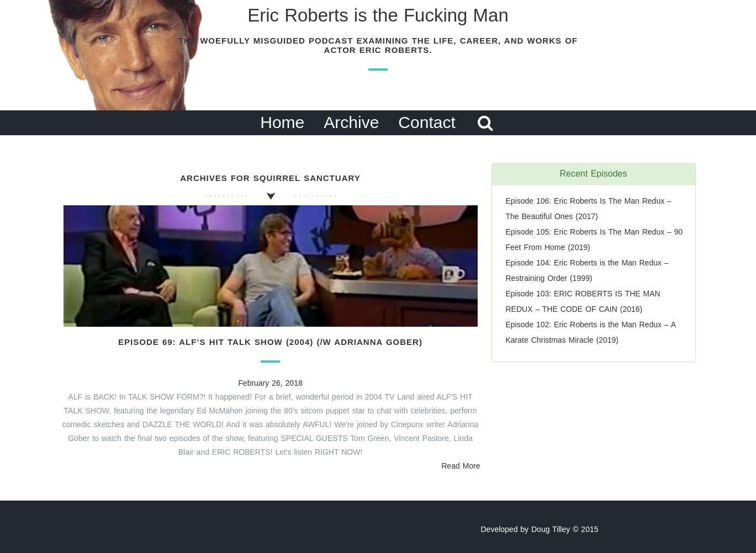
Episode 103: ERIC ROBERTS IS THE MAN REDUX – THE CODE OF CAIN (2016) (583, 301)
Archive (351, 122)
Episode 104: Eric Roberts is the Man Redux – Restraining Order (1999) (587, 270)
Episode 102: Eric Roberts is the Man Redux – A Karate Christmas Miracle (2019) (591, 332)
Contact (427, 122)
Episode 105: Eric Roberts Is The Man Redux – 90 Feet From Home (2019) (594, 240)
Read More (461, 466)
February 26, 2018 (270, 383)
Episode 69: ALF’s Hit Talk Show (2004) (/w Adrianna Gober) (270, 342)
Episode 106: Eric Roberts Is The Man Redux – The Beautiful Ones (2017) (589, 209)
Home (282, 122)
